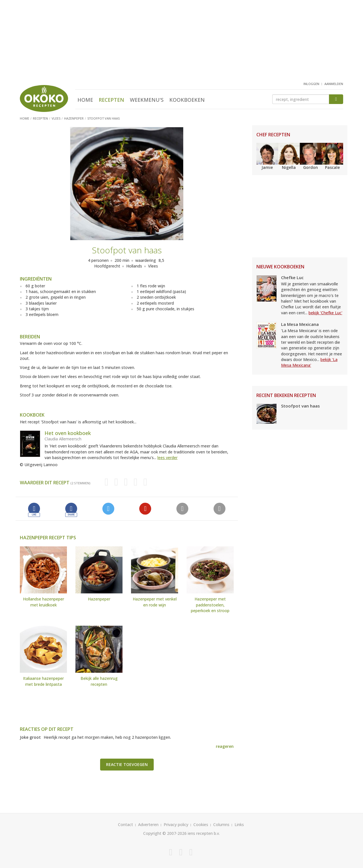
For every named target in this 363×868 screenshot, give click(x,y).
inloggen (311, 84)
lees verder (167, 458)
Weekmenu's (147, 100)
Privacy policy (176, 825)
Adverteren (148, 825)
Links (239, 825)
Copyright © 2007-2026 (165, 833)
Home (85, 100)
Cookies (201, 825)
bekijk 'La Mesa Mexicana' (309, 362)
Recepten (111, 100)
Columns (221, 825)
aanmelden (334, 84)
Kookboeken (187, 100)
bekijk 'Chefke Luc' (325, 313)
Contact (125, 825)
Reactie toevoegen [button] (127, 764)
